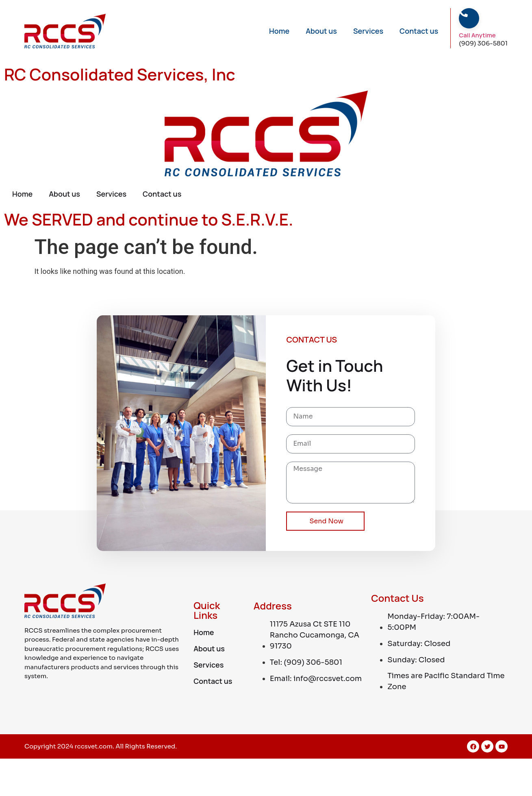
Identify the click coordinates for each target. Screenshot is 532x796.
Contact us (419, 31)
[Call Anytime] (463, 13)
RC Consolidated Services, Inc (120, 74)
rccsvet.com (94, 746)
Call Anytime (477, 35)
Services (368, 31)
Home (279, 31)
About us (321, 31)
